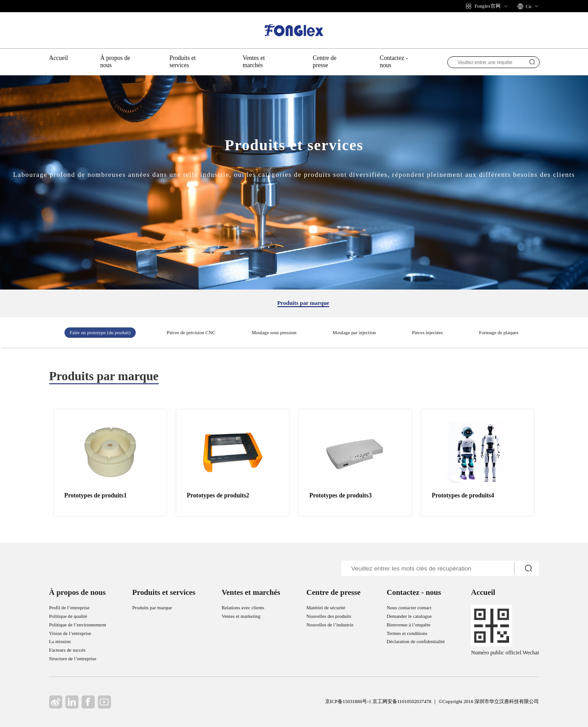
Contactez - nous (394, 62)
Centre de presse (325, 62)
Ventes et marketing (241, 616)
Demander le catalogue (409, 616)
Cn (529, 6)
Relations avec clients (243, 607)
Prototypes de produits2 (218, 495)
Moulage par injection (354, 332)
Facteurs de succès (67, 650)
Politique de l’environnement (78, 625)
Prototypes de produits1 (96, 495)
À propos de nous (115, 62)
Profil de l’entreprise (69, 607)
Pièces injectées (427, 332)
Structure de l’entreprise (73, 658)
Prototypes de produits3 (340, 495)
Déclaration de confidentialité (416, 641)
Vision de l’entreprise (70, 633)
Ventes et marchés (254, 62)
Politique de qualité (68, 616)
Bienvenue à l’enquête (408, 625)
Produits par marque (303, 303)
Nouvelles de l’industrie (330, 625)
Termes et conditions (407, 633)
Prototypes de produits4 (463, 495)
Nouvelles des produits (329, 616)
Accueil (59, 58)
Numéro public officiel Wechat (505, 653)
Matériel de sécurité (326, 607)
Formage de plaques (498, 332)
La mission (60, 641)
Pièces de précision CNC (191, 332)
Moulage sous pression (274, 332)
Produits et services (183, 62)
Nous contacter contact (409, 607)
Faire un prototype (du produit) (100, 332)
